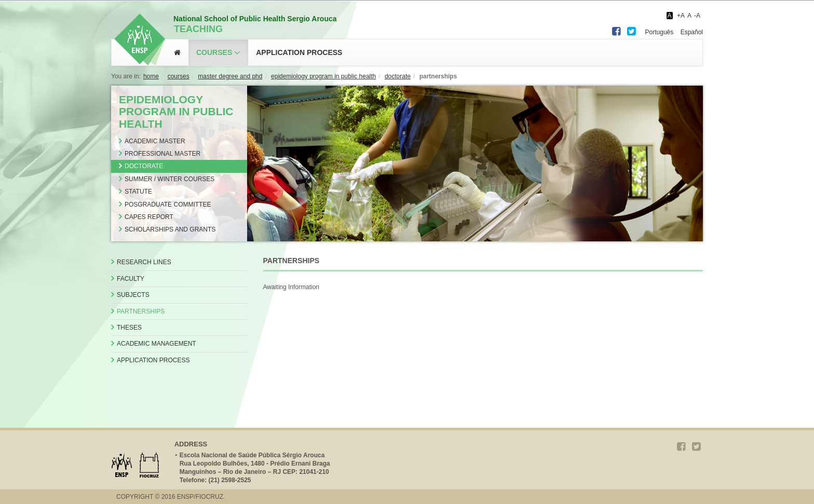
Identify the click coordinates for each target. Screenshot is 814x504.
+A (681, 16)
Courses (214, 52)
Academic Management (157, 344)
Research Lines (144, 262)
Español (692, 32)
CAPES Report (149, 217)
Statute (138, 192)
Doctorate (144, 166)
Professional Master (162, 154)
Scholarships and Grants (170, 229)
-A (697, 16)
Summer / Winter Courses (169, 179)
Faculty (131, 279)
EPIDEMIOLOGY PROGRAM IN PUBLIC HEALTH (323, 76)
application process (299, 52)
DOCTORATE (398, 76)
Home (151, 76)
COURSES (179, 76)
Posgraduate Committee (168, 205)
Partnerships (141, 311)
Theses (129, 328)
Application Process (153, 360)
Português (660, 32)
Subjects (133, 295)
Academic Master (155, 141)
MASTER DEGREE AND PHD (230, 76)
